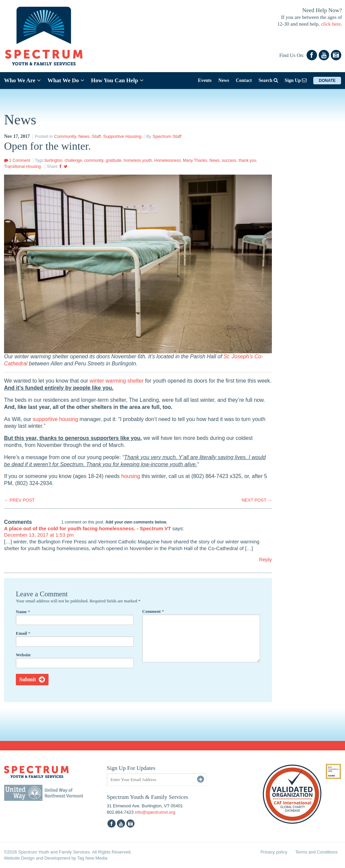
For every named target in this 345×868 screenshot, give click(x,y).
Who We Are (22, 80)
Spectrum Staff (167, 136)
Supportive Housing (122, 136)
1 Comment (17, 160)
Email (23, 633)
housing (131, 476)
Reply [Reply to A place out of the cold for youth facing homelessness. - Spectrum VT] (265, 559)
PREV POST (19, 500)
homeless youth (138, 160)
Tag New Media (92, 858)
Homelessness (168, 160)
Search (268, 80)
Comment (153, 611)
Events (205, 80)
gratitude (114, 160)
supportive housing (55, 419)
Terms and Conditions (316, 852)
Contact (244, 80)
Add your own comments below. (136, 522)
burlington (53, 160)
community (94, 160)
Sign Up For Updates (131, 768)
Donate (327, 81)
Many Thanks (195, 160)
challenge (73, 160)
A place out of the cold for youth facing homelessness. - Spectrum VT (87, 528)
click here (331, 24)
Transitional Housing (22, 167)
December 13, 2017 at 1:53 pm (39, 535)
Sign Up (296, 80)
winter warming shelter (117, 381)
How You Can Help (117, 80)
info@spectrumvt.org (155, 812)
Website (23, 655)
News (224, 80)
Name (23, 612)
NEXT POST (257, 500)
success (229, 160)
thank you (247, 160)
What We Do (66, 80)
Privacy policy (274, 852)
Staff (96, 136)
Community (65, 136)
